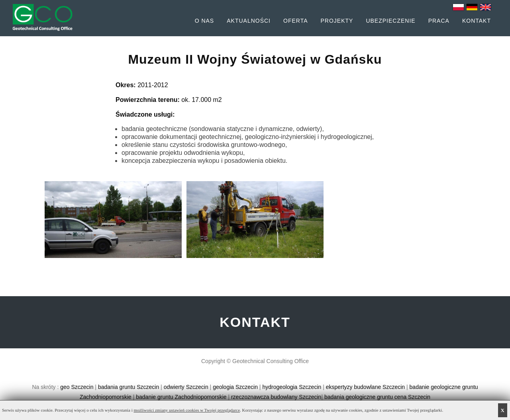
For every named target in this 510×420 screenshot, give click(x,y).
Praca (439, 21)
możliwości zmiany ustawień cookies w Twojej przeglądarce (187, 410)
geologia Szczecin (235, 387)
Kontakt (477, 21)
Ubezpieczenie (390, 21)
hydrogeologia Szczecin (292, 387)
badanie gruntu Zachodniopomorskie (181, 397)
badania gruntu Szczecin (128, 387)
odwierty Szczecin (186, 387)
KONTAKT (255, 322)
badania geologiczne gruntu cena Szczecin (377, 397)
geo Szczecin (77, 387)
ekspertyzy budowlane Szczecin (365, 387)
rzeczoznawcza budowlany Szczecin (276, 397)
